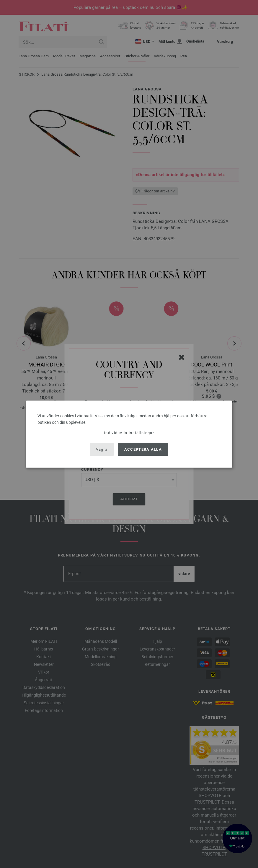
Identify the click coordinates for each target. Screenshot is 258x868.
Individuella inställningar (129, 433)
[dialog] (129, 434)
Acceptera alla (143, 449)
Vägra (102, 449)
